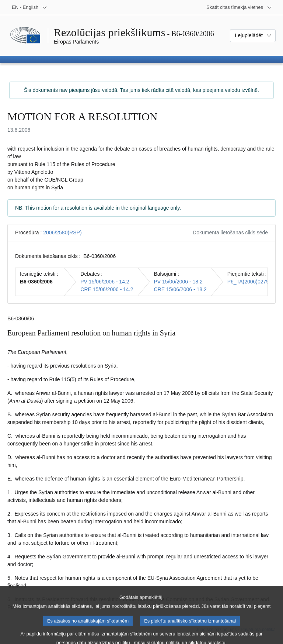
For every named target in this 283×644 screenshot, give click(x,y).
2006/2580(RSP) (62, 233)
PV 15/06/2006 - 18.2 (178, 282)
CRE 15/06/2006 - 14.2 (107, 289)
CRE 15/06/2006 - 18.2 (180, 289)
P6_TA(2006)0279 (248, 282)
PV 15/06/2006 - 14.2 (105, 282)
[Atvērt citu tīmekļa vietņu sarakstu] (239, 7)
